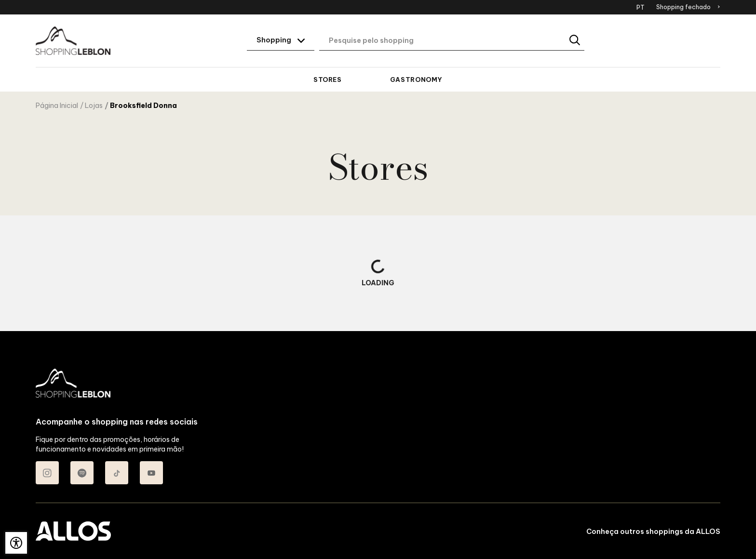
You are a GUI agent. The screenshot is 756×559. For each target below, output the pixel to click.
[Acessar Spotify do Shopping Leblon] (82, 473)
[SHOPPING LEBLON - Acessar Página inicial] (73, 41)
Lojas (94, 106)
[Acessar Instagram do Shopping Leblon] (47, 473)
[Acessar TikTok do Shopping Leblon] (117, 473)
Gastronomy (416, 80)
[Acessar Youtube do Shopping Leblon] (151, 473)
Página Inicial (57, 106)
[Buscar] (575, 41)
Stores (328, 80)
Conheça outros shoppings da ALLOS (653, 532)
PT (641, 7)
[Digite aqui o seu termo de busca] (452, 41)
